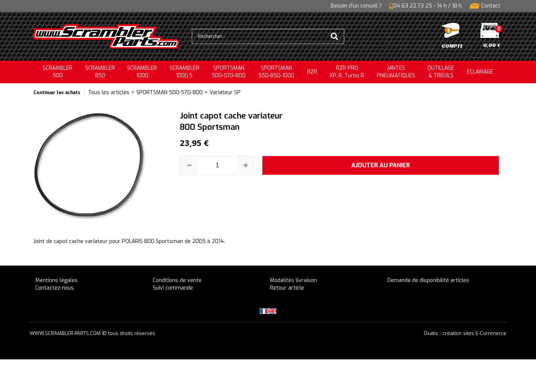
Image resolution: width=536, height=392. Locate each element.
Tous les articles (109, 92)
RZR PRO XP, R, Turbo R (347, 72)
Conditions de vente (177, 280)
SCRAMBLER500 (58, 72)
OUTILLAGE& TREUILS (441, 72)
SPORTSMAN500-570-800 (229, 72)
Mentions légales (56, 280)
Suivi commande (173, 288)
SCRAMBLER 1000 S (184, 72)
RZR (312, 72)
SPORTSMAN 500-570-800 (169, 92)
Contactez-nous (55, 288)
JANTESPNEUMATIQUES (396, 72)
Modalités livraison (293, 280)
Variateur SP (225, 92)
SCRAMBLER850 (100, 72)
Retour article (287, 288)
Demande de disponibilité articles (428, 280)
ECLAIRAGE (480, 72)
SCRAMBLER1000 (142, 72)
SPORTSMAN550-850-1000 (276, 72)
